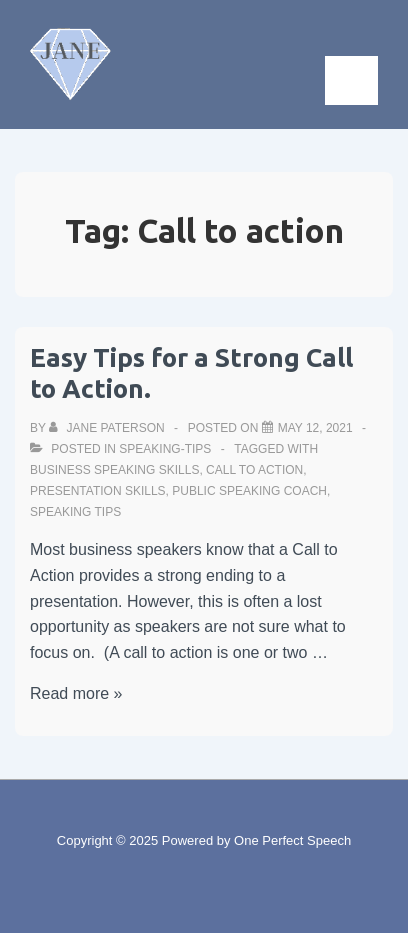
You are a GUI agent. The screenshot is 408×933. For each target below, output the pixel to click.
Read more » (76, 693)
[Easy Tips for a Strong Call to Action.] (315, 428)
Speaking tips (75, 512)
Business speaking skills (114, 470)
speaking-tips (165, 449)
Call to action (254, 470)
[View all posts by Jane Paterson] (108, 428)
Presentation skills (98, 491)
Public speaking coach (249, 491)
